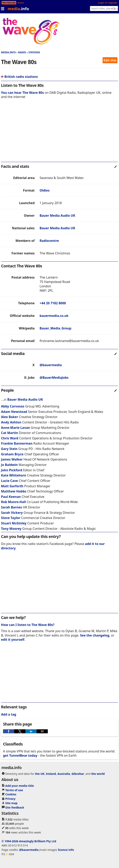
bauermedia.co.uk (54, 316)
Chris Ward (10, 438)
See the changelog (95, 635)
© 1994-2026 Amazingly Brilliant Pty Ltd (29, 841)
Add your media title (20, 786)
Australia (64, 774)
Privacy (10, 799)
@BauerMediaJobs (54, 378)
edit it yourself (13, 640)
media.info (8, 52)
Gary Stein (9, 449)
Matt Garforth (12, 486)
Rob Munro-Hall (13, 502)
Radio (22, 52)
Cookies (11, 794)
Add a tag (9, 714)
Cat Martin (9, 433)
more (20, 3)
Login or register (108, 3)
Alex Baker (9, 417)
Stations (34, 52)
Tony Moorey (11, 529)
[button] (9, 731)
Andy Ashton (11, 422)
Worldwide (9, 3)
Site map (11, 803)
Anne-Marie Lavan (15, 428)
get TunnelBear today (20, 755)
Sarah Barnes (11, 507)
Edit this (110, 60)
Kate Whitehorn (14, 475)
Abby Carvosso (13, 406)
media (18, 9)
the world (98, 774)
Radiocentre (49, 241)
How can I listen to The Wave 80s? (28, 625)
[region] (59, 133)
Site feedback (15, 807)
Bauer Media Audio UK (57, 216)
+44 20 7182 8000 (53, 303)
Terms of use (14, 790)
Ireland (51, 774)
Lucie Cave (9, 481)
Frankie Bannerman (17, 443)
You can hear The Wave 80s (22, 93)
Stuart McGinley (14, 523)
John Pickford (12, 470)
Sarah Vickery (12, 513)
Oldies (45, 190)
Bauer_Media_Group (55, 328)
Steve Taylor (11, 518)
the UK (40, 774)
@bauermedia (51, 365)
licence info (66, 850)
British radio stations (19, 77)
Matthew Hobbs (14, 491)
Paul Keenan (11, 497)
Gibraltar (78, 774)
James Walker (12, 459)
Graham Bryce (12, 454)
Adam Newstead (14, 412)
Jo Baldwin (9, 465)
